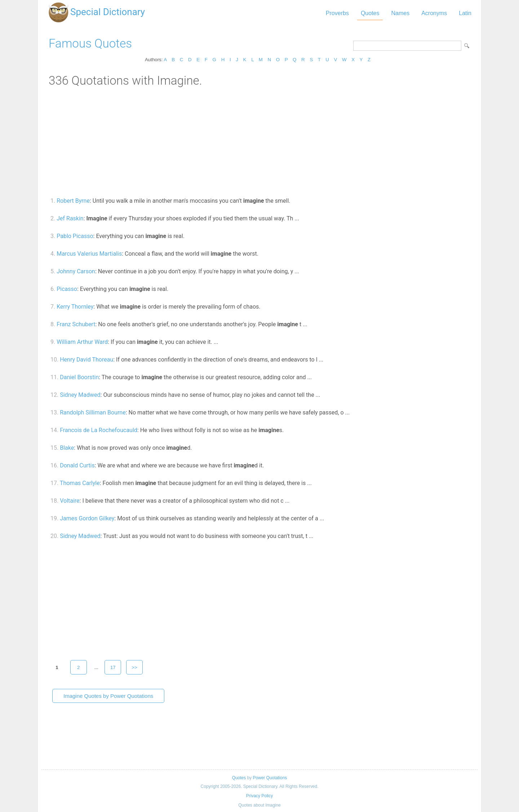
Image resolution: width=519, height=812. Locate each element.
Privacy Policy (259, 796)
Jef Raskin (70, 218)
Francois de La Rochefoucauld (99, 430)
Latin (465, 13)
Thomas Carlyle (80, 483)
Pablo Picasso (75, 236)
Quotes (370, 13)
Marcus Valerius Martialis (89, 254)
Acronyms (434, 13)
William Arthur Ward (82, 342)
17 (113, 667)
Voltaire (70, 501)
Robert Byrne (73, 201)
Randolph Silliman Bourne (93, 412)
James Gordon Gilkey (87, 518)
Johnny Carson (76, 271)
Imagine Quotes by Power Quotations (108, 696)
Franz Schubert (76, 324)
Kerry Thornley (75, 307)
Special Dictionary (108, 12)
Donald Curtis (77, 465)
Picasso (67, 289)
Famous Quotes (90, 43)
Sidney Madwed (80, 395)
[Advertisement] (259, 142)
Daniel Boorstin (79, 377)
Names (400, 13)
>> (134, 667)
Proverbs (337, 13)
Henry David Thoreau (86, 360)
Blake (67, 448)
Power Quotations (270, 778)
